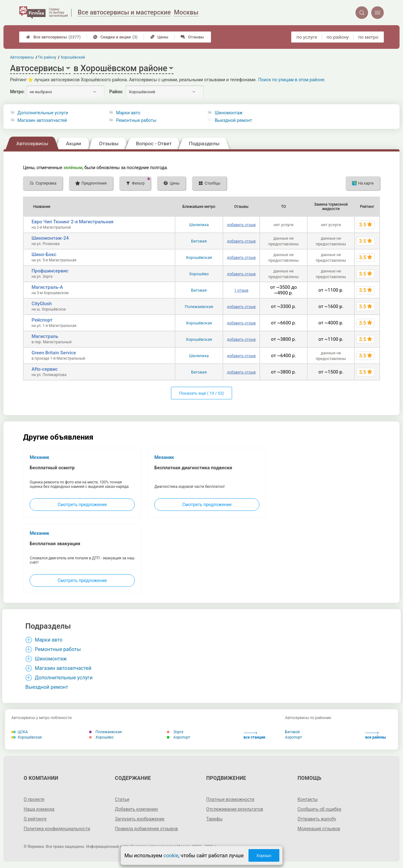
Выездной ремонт (233, 120)
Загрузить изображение (140, 819)
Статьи (122, 799)
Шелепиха (199, 225)
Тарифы (214, 819)
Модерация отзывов (319, 829)
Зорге (175, 732)
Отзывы (192, 37)
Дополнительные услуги (43, 113)
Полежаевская (199, 307)
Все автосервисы (53, 37)
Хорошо (264, 856)
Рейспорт (42, 320)
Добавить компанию (136, 809)
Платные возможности (230, 799)
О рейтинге (35, 819)
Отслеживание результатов (235, 809)
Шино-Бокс (44, 254)
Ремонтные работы (136, 120)
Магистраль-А (47, 287)
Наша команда (39, 809)
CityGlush (42, 304)
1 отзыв (241, 290)
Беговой (292, 732)
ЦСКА (20, 732)
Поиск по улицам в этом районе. (292, 80)
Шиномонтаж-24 (50, 238)
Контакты (308, 799)
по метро (368, 37)
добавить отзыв (241, 225)
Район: (116, 92)
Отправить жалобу (317, 819)
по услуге (307, 37)
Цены (159, 37)
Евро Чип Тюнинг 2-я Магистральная (72, 222)
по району (338, 37)
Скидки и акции (115, 37)
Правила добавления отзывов (146, 829)
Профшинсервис (50, 271)
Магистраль (45, 336)
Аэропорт (179, 737)
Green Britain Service (54, 353)
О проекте (34, 799)
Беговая (199, 241)
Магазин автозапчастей (42, 120)
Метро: (17, 92)
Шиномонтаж (229, 113)
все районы (376, 736)
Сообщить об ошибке (319, 809)
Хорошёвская (199, 257)
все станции (255, 736)
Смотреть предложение (82, 505)
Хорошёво (199, 274)
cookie (171, 856)
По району (48, 57)
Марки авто (128, 113)
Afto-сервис (45, 369)
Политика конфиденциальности (57, 829)
